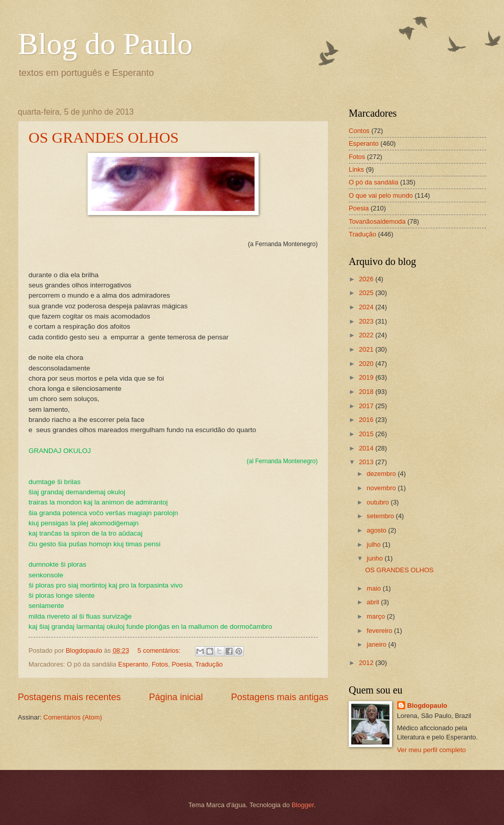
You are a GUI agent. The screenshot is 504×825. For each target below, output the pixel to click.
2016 (367, 420)
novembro (382, 488)
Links (356, 169)
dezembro (382, 474)
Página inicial (176, 697)
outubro (379, 502)
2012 (367, 663)
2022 (367, 335)
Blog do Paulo (105, 44)
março (376, 616)
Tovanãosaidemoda (377, 221)
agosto (377, 530)
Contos (359, 131)
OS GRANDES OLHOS (104, 137)
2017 (367, 406)
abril (374, 602)
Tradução (209, 664)
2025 (367, 293)
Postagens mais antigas (280, 697)
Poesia (181, 664)
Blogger (303, 805)
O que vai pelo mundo (381, 195)
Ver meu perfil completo (431, 750)
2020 (367, 364)
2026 (367, 279)
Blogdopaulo (427, 706)
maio (374, 588)
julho (374, 544)
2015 (367, 434)
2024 (367, 307)
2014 (367, 448)
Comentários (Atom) (73, 717)
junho (375, 558)
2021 (367, 349)
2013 (367, 462)
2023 (367, 321)
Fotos (160, 664)
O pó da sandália (373, 182)
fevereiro (380, 631)
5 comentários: (160, 650)
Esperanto (133, 664)
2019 (367, 377)
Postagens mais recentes (69, 697)
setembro (381, 516)
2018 (367, 392)
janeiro (377, 644)
